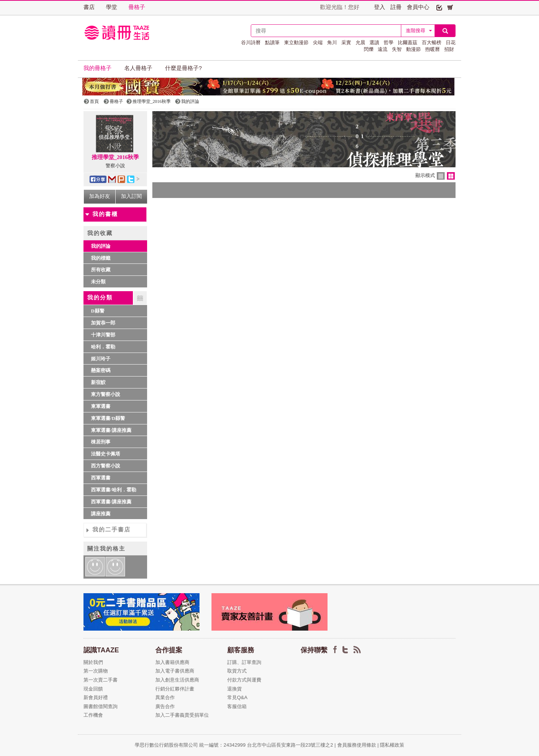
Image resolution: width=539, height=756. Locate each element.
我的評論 (101, 246)
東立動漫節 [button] (296, 42)
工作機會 (93, 715)
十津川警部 (103, 335)
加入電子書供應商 (175, 671)
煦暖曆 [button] (433, 49)
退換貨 (235, 689)
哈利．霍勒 (103, 347)
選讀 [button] (374, 42)
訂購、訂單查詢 (244, 662)
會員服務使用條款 (357, 745)
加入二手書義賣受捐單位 (182, 715)
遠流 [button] (383, 49)
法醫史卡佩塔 (106, 454)
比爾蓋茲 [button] (408, 42)
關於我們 (93, 662)
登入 (380, 7)
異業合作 (165, 697)
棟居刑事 (101, 442)
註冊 (396, 7)
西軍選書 (101, 478)
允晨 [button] (360, 42)
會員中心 (418, 7)
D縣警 (98, 311)
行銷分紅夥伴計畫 (175, 689)
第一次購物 (96, 671)
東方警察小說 (106, 394)
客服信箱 (237, 706)
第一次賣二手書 (101, 680)
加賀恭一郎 (103, 323)
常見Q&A (237, 697)
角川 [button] (332, 42)
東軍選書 (101, 406)
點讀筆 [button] (272, 42)
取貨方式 (237, 671)
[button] (439, 7)
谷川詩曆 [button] (251, 42)
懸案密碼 (101, 370)
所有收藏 (101, 270)
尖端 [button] (318, 42)
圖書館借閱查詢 (101, 706)
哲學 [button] (389, 42)
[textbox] (326, 31)
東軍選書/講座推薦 (111, 430)
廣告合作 (165, 706)
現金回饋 (93, 689)
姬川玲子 (101, 359)
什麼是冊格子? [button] (183, 68)
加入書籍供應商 (172, 662)
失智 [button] (397, 49)
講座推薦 (101, 514)
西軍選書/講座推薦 (111, 502)
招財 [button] (449, 49)
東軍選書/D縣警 (108, 418)
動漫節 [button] (413, 49)
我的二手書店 (112, 530)
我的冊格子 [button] (98, 68)
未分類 (98, 282)
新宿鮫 (98, 382)
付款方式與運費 (244, 680)
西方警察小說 (106, 466)
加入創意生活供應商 (177, 680)
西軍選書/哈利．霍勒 (114, 490)
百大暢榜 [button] (432, 42)
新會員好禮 (96, 697)
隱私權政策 (392, 745)
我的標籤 (101, 258)
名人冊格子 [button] (138, 68)
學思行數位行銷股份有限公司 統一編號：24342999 (191, 745)
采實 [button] (346, 42)
